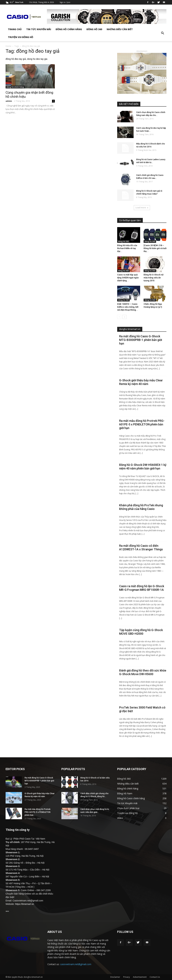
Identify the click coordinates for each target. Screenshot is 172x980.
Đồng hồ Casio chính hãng (131, 798)
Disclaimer (115, 977)
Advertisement (140, 977)
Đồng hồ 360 (94, 29)
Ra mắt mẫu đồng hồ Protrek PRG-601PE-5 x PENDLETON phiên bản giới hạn (142, 424)
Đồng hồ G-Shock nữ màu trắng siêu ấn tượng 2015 (154, 278)
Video (120, 818)
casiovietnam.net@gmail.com (76, 964)
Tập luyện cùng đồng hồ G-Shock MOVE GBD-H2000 (141, 632)
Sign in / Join (65, 2)
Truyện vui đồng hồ (21, 37)
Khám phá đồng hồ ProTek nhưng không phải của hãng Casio (141, 507)
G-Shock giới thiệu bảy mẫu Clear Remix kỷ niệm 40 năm (141, 382)
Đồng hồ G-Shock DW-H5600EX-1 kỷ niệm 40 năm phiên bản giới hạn (143, 467)
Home (8, 46)
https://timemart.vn (25, 904)
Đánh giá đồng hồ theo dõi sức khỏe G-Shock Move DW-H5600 (143, 672)
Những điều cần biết (120, 29)
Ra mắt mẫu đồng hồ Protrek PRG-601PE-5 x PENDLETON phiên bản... (38, 812)
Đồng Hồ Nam (125, 793)
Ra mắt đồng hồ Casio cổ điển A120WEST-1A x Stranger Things (141, 547)
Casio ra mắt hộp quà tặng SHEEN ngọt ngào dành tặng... (128, 278)
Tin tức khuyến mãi (39, 29)
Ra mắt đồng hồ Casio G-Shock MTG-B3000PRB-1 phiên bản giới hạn (141, 340)
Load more (142, 208)
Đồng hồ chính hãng (69, 29)
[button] (162, 33)
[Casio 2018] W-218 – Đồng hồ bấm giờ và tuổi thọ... (155, 248)
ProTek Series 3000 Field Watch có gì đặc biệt (142, 709)
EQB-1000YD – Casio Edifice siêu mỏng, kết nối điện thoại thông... (128, 307)
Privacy (127, 977)
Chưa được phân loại (128, 808)
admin (9, 101)
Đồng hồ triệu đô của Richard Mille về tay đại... (127, 248)
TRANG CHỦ (15, 29)
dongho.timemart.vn (130, 329)
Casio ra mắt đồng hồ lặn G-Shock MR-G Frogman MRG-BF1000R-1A (142, 588)
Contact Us (155, 977)
